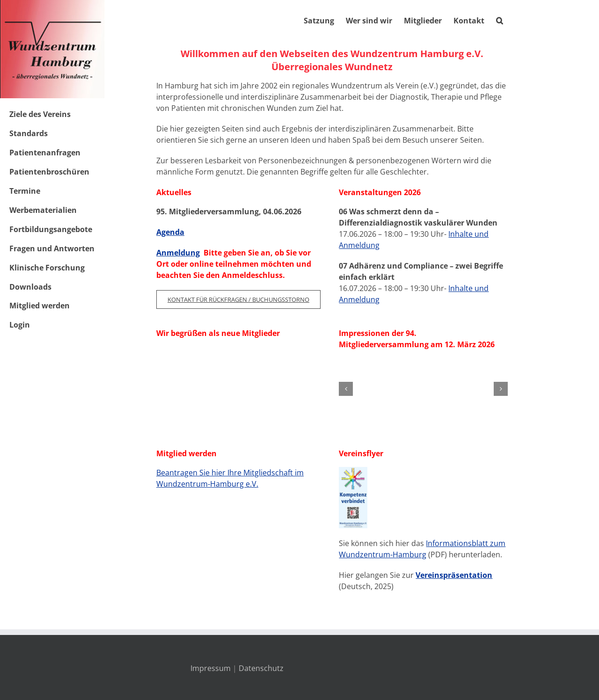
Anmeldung (178, 253)
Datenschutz (261, 668)
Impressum (211, 668)
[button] (500, 20)
